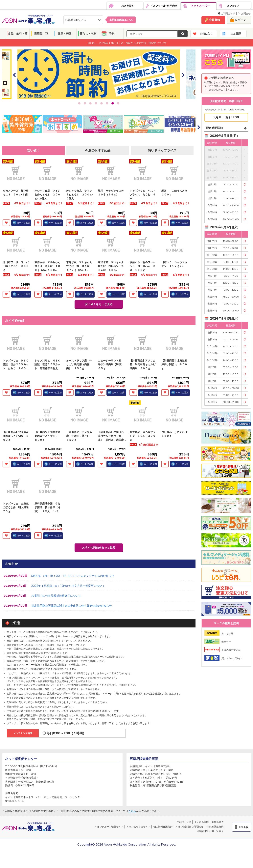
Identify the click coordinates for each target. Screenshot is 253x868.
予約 (112, 34)
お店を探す (125, 6)
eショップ (234, 6)
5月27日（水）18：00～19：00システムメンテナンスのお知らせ (73, 576)
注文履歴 (236, 34)
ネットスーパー (199, 6)
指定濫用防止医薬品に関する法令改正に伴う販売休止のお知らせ (72, 606)
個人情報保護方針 (163, 827)
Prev (14, 75)
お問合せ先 (218, 822)
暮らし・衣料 (88, 34)
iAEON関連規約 (215, 827)
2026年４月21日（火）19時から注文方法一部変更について (68, 586)
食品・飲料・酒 (18, 34)
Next (183, 75)
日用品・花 (41, 34)
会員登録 (215, 20)
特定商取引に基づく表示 (211, 831)
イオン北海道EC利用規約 (189, 827)
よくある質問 (201, 822)
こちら (132, 811)
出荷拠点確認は (121, 20)
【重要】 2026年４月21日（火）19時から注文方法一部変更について (127, 43)
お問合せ (245, 13)
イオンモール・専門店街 (162, 6)
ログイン (241, 20)
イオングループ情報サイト (109, 827)
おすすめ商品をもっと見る (99, 547)
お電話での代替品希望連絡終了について (56, 596)
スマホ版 (243, 827)
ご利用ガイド (227, 13)
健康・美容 (65, 34)
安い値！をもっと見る (99, 304)
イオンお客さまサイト (138, 827)
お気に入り (206, 34)
